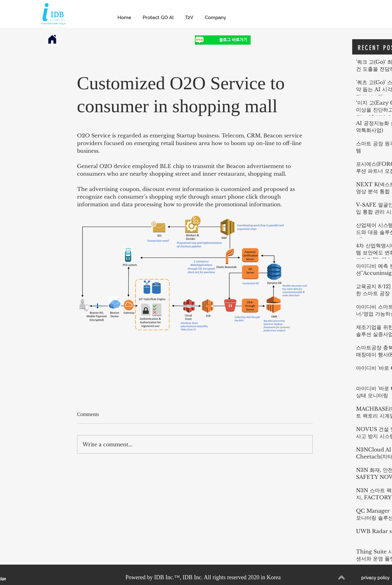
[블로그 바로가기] (227, 40)
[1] (200, 40)
